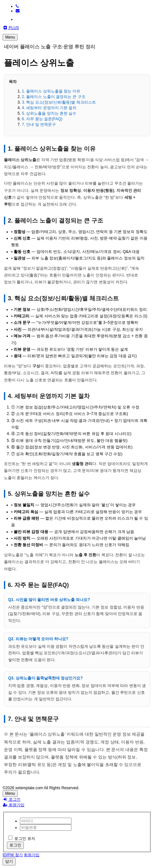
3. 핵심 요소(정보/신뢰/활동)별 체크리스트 (59, 102)
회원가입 (14, 805)
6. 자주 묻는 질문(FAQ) (42, 119)
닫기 (9, 861)
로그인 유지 (22, 839)
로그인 (12, 799)
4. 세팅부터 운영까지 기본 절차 (49, 108)
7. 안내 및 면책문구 (39, 125)
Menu (10, 37)
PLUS (11, 28)
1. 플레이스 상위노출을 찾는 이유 (51, 91)
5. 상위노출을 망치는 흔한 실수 (49, 113)
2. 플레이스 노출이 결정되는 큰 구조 (54, 97)
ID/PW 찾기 (13, 855)
